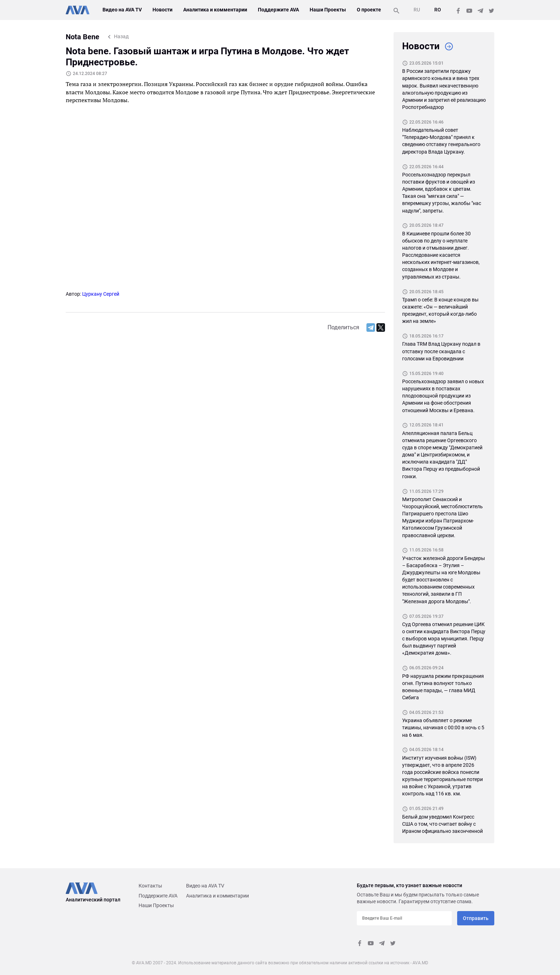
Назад (121, 36)
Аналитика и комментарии (216, 10)
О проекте (368, 10)
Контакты (150, 886)
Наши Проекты (327, 10)
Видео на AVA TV (122, 10)
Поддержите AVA (279, 10)
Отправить (476, 918)
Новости (163, 10)
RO (438, 10)
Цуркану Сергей (101, 294)
